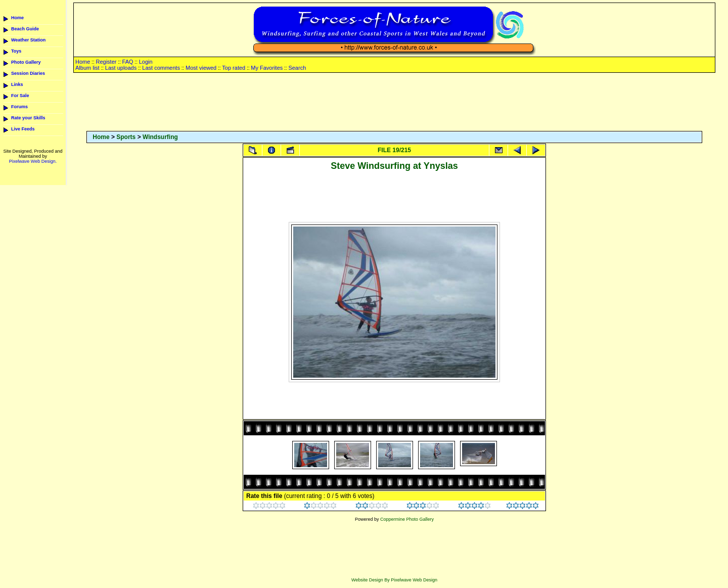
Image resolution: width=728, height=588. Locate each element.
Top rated (234, 68)
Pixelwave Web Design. (33, 161)
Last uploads (121, 68)
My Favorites (267, 68)
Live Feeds (23, 129)
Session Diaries (28, 73)
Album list (87, 68)
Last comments (161, 68)
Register (106, 62)
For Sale (20, 96)
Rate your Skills (28, 118)
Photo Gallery (26, 62)
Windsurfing (160, 137)
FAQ (128, 62)
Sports (126, 137)
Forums (19, 107)
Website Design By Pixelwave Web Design (394, 580)
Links (17, 84)
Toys (16, 51)
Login (146, 62)
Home (17, 18)
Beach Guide (25, 29)
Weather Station (28, 40)
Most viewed (201, 68)
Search (297, 68)
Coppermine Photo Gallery (407, 519)
